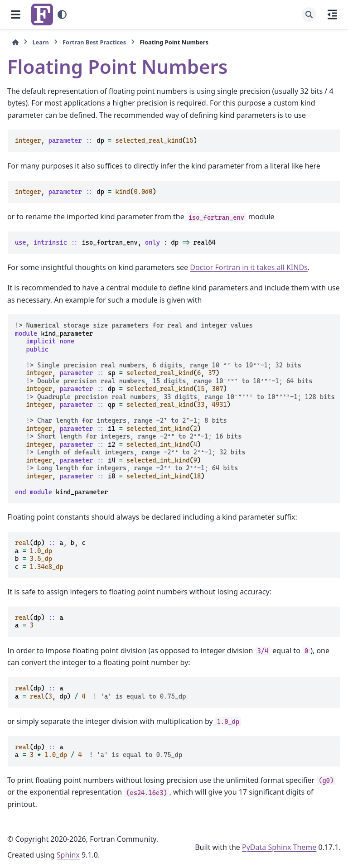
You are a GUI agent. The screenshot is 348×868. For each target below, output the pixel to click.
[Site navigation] (16, 14)
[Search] (309, 14)
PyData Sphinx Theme (279, 847)
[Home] (15, 42)
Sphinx (68, 855)
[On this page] (332, 14)
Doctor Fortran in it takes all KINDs (249, 267)
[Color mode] (62, 14)
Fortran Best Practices (94, 42)
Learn (41, 42)
